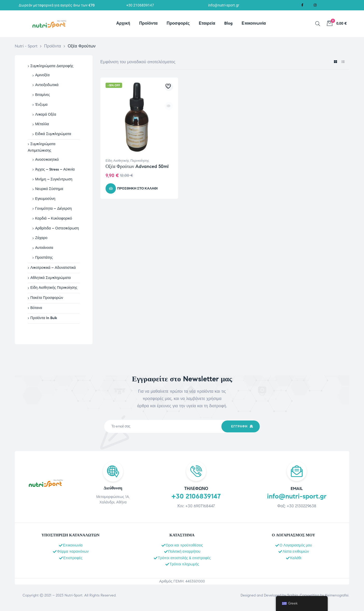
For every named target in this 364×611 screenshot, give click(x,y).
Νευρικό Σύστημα (49, 189)
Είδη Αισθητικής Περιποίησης (127, 161)
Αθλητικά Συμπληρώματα (51, 278)
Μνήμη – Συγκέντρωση (54, 179)
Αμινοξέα (42, 75)
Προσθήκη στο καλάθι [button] (137, 188)
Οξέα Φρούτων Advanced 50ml (137, 166)
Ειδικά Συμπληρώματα (53, 134)
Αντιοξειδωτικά (47, 85)
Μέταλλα (42, 124)
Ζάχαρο (41, 238)
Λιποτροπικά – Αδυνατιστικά (53, 268)
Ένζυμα (41, 105)
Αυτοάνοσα (44, 248)
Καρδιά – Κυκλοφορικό (53, 218)
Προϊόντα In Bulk (44, 318)
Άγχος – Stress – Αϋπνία (55, 169)
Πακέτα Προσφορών (47, 298)
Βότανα (36, 308)
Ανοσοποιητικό (47, 160)
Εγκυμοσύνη (45, 199)
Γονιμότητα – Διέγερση (53, 209)
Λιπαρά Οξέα (45, 114)
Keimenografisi (337, 595)
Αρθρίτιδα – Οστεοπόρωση (57, 228)
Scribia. (293, 595)
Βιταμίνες (42, 95)
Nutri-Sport (73, 595)
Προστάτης (44, 258)
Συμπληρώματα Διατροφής (52, 66)
